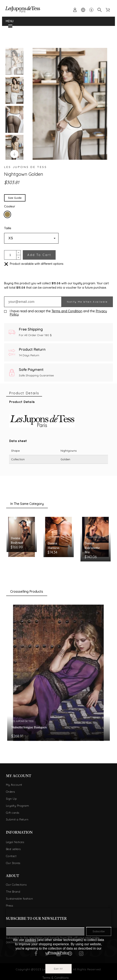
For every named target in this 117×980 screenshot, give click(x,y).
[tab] (24, 393)
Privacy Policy (58, 953)
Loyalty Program (18, 806)
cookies (31, 940)
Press (10, 906)
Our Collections (16, 885)
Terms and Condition (67, 311)
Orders (10, 792)
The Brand (13, 892)
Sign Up (11, 799)
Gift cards (13, 813)
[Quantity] (10, 255)
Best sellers (13, 849)
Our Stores (13, 863)
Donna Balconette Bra (92, 548)
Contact (11, 856)
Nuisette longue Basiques (29, 727)
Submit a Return (17, 819)
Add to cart (39, 255)
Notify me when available (87, 302)
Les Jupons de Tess (26, 167)
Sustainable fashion (19, 899)
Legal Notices (15, 842)
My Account (14, 785)
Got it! (58, 969)
